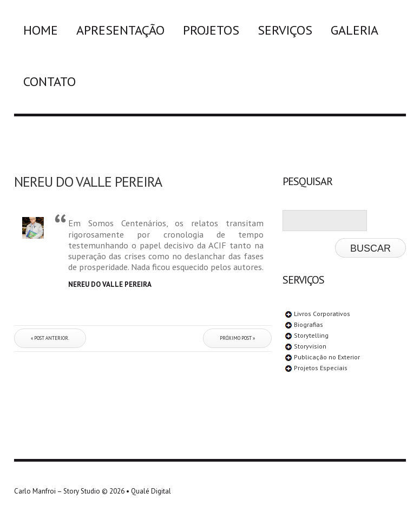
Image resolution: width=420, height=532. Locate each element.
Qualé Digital (151, 491)
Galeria (355, 30)
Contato (50, 81)
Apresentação (120, 30)
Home (41, 30)
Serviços (285, 30)
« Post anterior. (50, 338)
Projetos (211, 30)
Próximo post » (237, 338)
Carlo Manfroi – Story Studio (57, 491)
